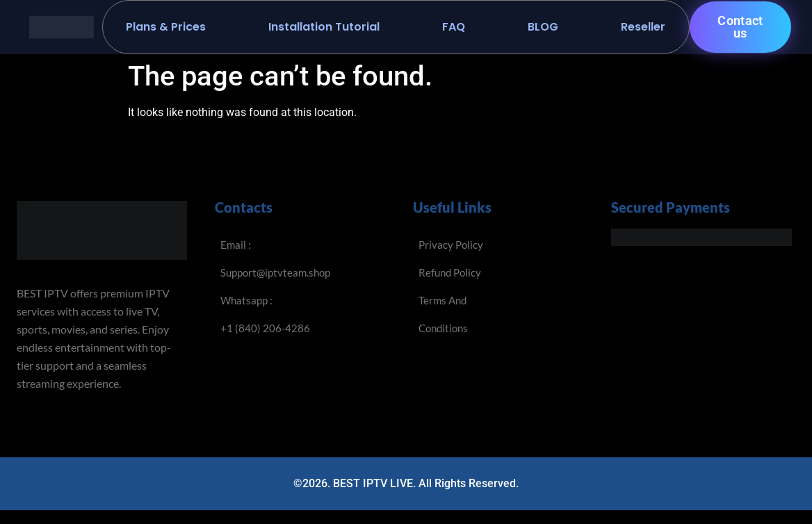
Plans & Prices (166, 27)
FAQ (454, 27)
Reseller (643, 27)
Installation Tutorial (324, 27)
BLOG (543, 27)
